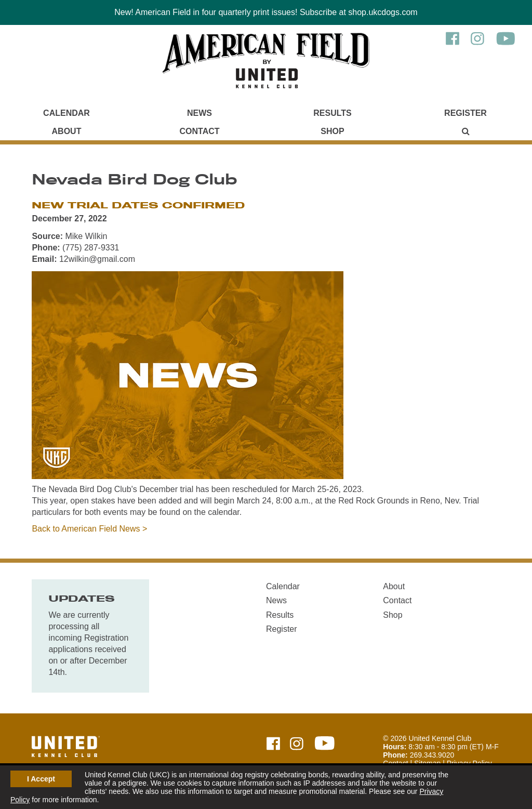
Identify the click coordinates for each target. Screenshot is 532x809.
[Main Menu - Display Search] (465, 131)
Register (465, 113)
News (199, 113)
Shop (332, 131)
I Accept (41, 779)
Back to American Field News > (89, 529)
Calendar (66, 113)
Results (332, 113)
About (67, 131)
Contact (199, 131)
